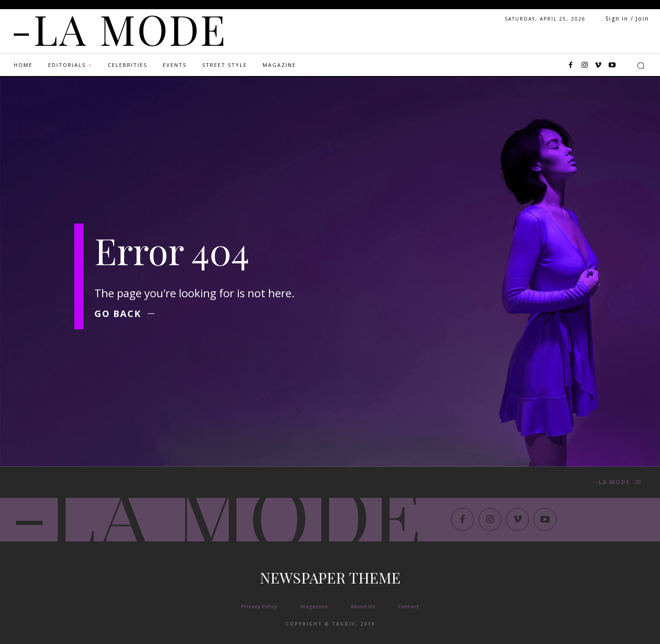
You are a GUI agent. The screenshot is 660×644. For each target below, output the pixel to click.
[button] (641, 65)
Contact (408, 606)
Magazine (314, 606)
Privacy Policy (259, 606)
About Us (363, 606)
